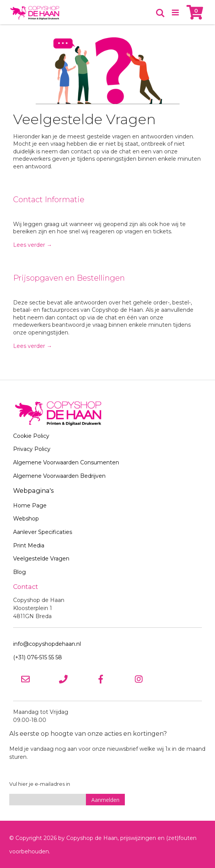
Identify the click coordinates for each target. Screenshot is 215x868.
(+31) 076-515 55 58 (38, 657)
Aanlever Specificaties (43, 532)
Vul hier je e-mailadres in (40, 784)
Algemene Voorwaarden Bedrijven (59, 476)
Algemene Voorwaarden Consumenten (66, 462)
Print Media (29, 545)
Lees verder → (33, 245)
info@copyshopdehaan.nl (47, 644)
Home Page (30, 506)
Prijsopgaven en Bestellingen (69, 278)
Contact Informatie (49, 200)
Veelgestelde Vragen (41, 559)
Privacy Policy (32, 449)
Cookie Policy (31, 436)
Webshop (26, 519)
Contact (26, 587)
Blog (19, 572)
